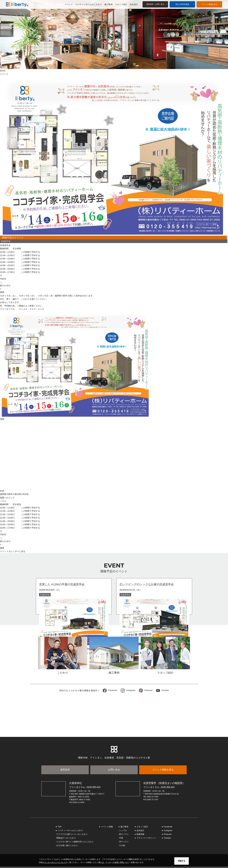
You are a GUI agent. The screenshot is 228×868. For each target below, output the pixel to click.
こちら (3, 501)
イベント (69, 4)
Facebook (112, 691)
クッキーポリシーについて (55, 862)
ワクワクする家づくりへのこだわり (72, 836)
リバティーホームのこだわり (89, 4)
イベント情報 (209, 4)
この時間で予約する (30, 252)
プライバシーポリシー (146, 839)
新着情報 (140, 836)
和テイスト (124, 836)
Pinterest (149, 691)
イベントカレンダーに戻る (13, 551)
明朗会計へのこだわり (66, 839)
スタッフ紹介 (121, 4)
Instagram (131, 691)
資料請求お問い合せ (155, 4)
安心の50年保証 (182, 4)
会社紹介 (134, 4)
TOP (60, 828)
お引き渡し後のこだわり (67, 847)
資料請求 (65, 771)
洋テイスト (124, 843)
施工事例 (108, 4)
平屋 (121, 839)
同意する (182, 861)
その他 (122, 847)
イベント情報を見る (163, 771)
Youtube (166, 691)
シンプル (123, 832)
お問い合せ (114, 771)
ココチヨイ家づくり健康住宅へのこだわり (75, 843)
